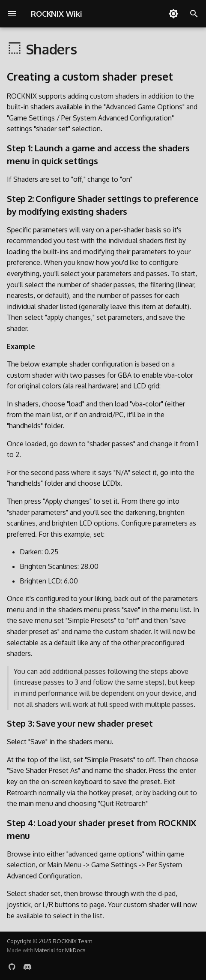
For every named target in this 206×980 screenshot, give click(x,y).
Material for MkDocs (60, 950)
